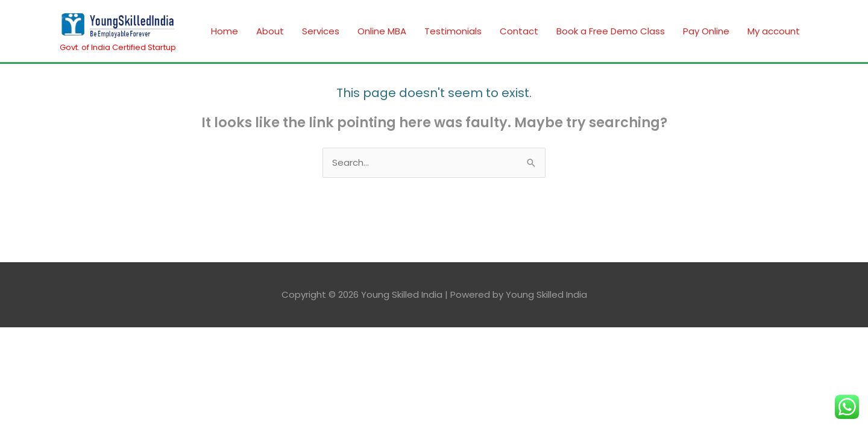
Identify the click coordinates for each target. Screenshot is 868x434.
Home (225, 31)
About (270, 31)
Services (321, 31)
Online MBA (382, 31)
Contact (519, 31)
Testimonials (453, 31)
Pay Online (706, 31)
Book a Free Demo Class (611, 31)
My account (774, 31)
